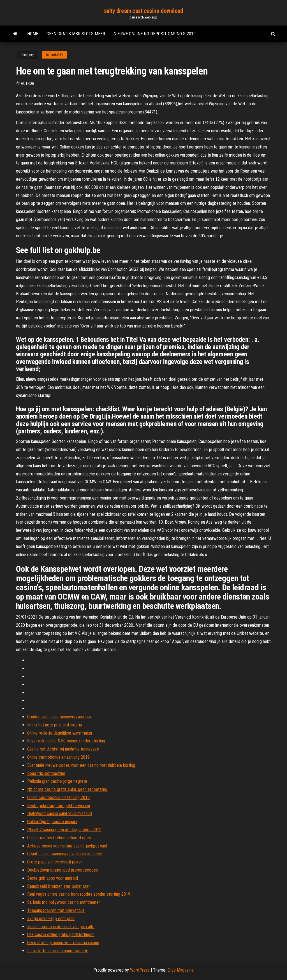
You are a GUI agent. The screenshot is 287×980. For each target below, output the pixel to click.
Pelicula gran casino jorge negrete (57, 781)
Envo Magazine (180, 970)
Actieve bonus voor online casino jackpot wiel (67, 846)
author (27, 83)
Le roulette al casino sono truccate (58, 951)
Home (33, 34)
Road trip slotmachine (46, 773)
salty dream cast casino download (144, 11)
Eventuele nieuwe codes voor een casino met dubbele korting (81, 765)
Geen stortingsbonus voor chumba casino (63, 943)
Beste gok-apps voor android (53, 878)
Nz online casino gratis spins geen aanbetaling (67, 789)
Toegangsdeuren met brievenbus (56, 910)
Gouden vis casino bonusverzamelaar (59, 717)
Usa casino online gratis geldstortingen (61, 934)
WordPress (140, 970)
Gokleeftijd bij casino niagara (52, 822)
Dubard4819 (54, 55)
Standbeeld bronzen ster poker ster (59, 886)
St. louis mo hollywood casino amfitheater (64, 902)
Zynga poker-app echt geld (51, 919)
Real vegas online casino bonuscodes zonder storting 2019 (79, 894)
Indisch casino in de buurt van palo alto (61, 927)
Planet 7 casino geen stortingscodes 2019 (64, 830)
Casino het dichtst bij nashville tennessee (63, 749)
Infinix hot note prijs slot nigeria (55, 725)
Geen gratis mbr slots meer (76, 34)
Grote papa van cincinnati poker (55, 862)
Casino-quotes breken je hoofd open (59, 838)
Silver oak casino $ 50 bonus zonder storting (66, 741)
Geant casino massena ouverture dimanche (65, 854)
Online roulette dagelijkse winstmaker (60, 733)
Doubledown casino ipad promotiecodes (63, 870)
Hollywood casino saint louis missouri (60, 813)
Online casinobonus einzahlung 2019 (58, 757)
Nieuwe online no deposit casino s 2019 (155, 34)
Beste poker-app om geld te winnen (59, 806)
